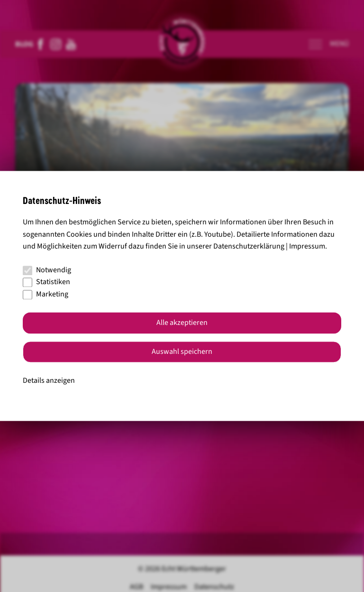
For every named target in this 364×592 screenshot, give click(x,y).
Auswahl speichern (182, 352)
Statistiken (46, 282)
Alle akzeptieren (182, 323)
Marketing (45, 294)
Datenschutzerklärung (249, 247)
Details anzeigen (49, 380)
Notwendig (47, 270)
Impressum (307, 247)
